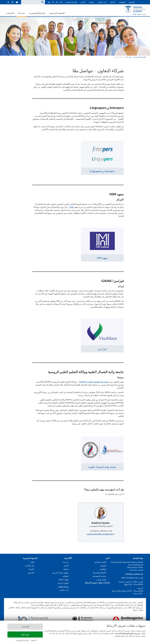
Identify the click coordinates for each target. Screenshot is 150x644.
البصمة (34, 640)
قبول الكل (25, 634)
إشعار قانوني (101, 580)
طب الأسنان (29, 566)
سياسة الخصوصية (22, 640)
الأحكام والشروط (100, 573)
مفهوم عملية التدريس (60, 573)
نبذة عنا (66, 562)
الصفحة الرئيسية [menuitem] (57, 13)
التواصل (132, 2)
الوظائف (122, 2)
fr (53, 2)
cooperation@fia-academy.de (101, 534)
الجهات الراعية (63, 583)
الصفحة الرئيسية (140, 57)
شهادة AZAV (64, 580)
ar (49, 2)
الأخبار (83, 2)
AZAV (113, 2)
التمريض (31, 573)
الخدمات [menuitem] (10, 13)
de (61, 2)
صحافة (91, 2)
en (57, 2)
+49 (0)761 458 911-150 (101, 531)
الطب (32, 562)
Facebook (8, 2)
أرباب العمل (102, 2)
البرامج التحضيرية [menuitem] (37, 13)
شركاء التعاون (63, 587)
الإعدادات (25, 627)
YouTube (17, 2)
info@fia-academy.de (134, 574)
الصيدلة (31, 569)
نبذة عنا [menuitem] (22, 13)
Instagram (12, 2)
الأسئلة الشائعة (71, 2)
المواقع (66, 576)
